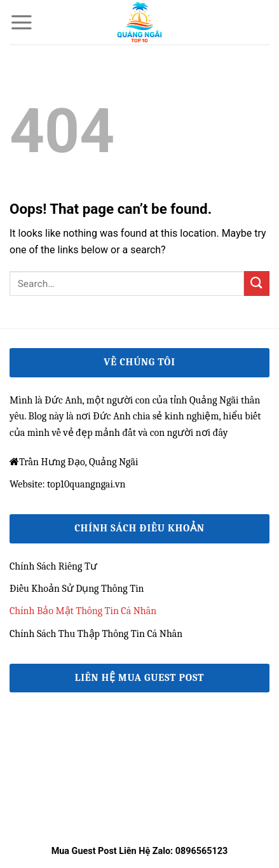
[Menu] (22, 22)
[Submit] (257, 283)
